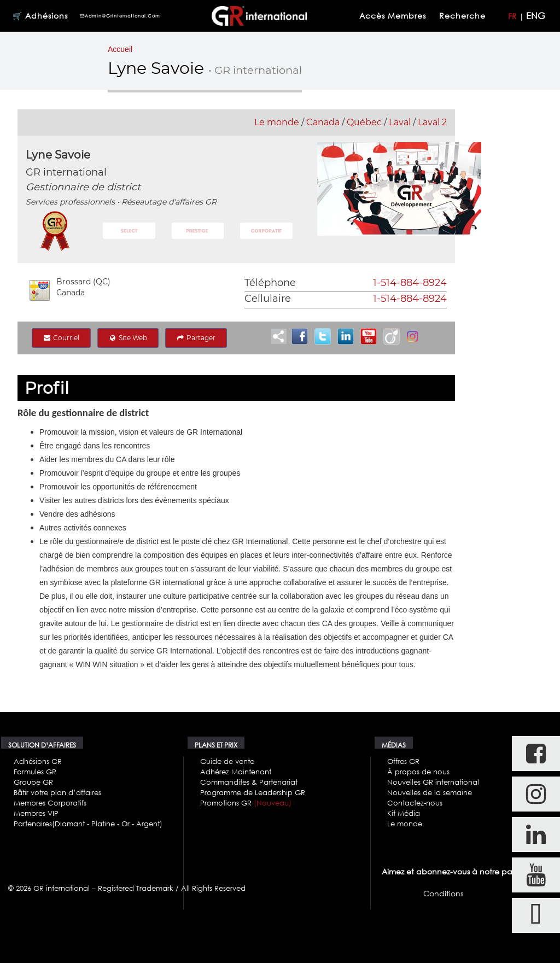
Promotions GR (246, 803)
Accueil (120, 49)
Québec (364, 122)
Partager (196, 338)
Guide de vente (227, 761)
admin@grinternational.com (120, 16)
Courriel (61, 338)
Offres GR (403, 761)
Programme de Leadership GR (253, 792)
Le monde (277, 122)
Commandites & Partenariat (249, 782)
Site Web (128, 338)
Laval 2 (432, 122)
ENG (536, 16)
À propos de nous (418, 772)
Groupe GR (33, 782)
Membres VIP (36, 813)
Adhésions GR (38, 761)
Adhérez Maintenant (236, 772)
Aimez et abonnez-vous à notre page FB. (458, 871)
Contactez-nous (415, 803)
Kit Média (404, 813)
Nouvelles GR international (433, 782)
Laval (400, 122)
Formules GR (35, 772)
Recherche (464, 16)
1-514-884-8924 (410, 283)
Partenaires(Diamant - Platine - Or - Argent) (88, 824)
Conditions (443, 893)
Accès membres (393, 16)
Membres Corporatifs (50, 803)
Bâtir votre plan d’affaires (57, 792)
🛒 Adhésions (40, 16)
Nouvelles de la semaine (430, 792)
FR (512, 16)
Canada (323, 122)
